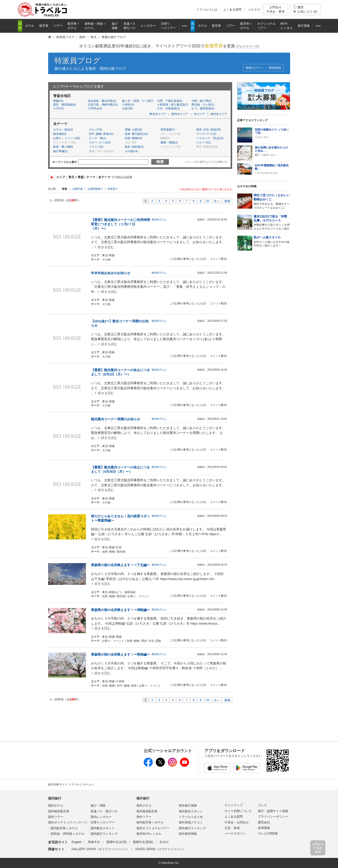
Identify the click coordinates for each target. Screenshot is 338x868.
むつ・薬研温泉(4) (203, 108)
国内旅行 (55, 798)
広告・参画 (232, 828)
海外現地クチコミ (191, 822)
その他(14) (131, 151)
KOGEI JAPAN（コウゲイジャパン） (160, 849)
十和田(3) (128, 105)
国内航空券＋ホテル (64, 828)
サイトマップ (234, 805)
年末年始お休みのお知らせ (111, 273)
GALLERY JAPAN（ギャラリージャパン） (100, 849)
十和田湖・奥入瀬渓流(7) (173, 105)
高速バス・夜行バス (104, 811)
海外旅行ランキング (192, 828)
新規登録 (275, 68)
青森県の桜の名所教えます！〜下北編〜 (120, 565)
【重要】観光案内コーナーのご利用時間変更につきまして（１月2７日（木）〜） (120, 224)
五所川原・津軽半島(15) (103, 105)
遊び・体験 (98, 806)
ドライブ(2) (96, 147)
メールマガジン (235, 833)
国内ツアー (56, 817)
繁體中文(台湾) (116, 842)
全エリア (199, 114)
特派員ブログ (78, 61)
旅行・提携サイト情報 (273, 811)
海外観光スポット (191, 811)
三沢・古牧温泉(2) (168, 108)
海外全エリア (219, 114)
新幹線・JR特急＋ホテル (68, 834)
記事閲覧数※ (95, 189)
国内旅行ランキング (104, 834)
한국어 (164, 842)
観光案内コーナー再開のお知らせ (116, 419)
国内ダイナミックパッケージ (68, 822)
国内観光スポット (103, 828)
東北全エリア (158, 114)
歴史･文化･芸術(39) (209, 130)
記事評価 (78, 189)
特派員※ (113, 189)
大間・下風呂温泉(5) (170, 101)
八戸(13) (58, 108)
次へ (217, 201)
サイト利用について (238, 811)
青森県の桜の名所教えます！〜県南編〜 (120, 654)
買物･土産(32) (134, 130)
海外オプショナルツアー (153, 828)
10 (207, 201)
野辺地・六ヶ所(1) (203, 105)
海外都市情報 (188, 834)
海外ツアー (144, 817)
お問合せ (275, 9)
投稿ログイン (255, 68)
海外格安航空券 (147, 811)
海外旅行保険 (188, 806)
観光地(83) (60, 134)
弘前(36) (128, 108)
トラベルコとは (207, 10)
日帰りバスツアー (103, 822)
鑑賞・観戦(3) (169, 142)
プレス (262, 805)
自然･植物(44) (134, 138)
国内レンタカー (101, 817)
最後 (227, 201)
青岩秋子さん (159, 220)
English (76, 842)
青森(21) (58, 101)
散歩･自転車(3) (134, 147)
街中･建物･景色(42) (101, 134)
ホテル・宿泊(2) (63, 130)
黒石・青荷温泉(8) (65, 105)
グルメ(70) (96, 130)
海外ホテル (144, 806)
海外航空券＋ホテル (150, 822)
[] (247, 46)
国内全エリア (180, 114)
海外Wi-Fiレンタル (149, 834)
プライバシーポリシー (273, 817)
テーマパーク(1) (206, 134)
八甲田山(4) (95, 108)
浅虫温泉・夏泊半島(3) (102, 101)
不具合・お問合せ (237, 822)
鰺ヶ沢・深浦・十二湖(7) (138, 101)
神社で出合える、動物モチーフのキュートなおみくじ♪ (272, 201)
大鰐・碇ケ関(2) (202, 101)
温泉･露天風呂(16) (136, 134)
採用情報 (264, 828)
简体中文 (94, 842)
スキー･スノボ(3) (100, 142)
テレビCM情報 (268, 833)
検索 (160, 162)
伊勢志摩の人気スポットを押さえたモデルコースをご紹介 (272, 222)
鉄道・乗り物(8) (63, 147)
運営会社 (264, 822)
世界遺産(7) (168, 130)
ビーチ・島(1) (98, 138)
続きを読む (106, 247)
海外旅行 (143, 798)
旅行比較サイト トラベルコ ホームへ (71, 784)
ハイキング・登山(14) (210, 138)
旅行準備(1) (60, 151)
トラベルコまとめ (191, 817)
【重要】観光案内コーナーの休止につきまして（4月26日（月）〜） (120, 469)
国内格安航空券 (59, 811)
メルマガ (254, 10)
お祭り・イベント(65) (67, 138)
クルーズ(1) (204, 142)
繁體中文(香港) (143, 842)
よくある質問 (232, 10)
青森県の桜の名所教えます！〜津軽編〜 (120, 610)
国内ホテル (56, 806)
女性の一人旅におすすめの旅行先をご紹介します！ (272, 241)
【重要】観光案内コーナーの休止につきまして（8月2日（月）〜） (120, 372)
